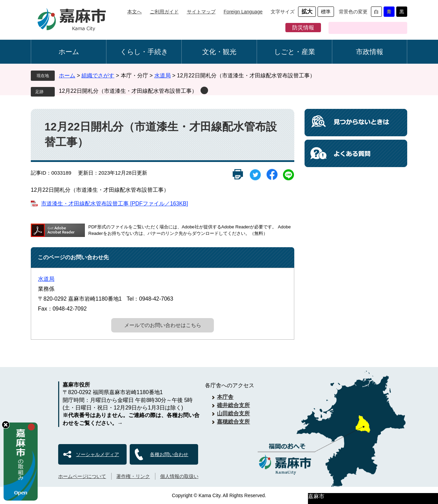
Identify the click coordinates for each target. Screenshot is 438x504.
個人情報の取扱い (179, 476)
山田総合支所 (233, 413)
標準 (326, 12)
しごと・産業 (295, 52)
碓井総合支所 (233, 405)
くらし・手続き (144, 52)
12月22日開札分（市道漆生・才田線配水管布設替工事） (128, 91)
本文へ (134, 12)
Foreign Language (243, 12)
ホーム (69, 52)
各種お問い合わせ (169, 454)
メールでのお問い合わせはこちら (163, 325)
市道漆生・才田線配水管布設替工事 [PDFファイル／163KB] (114, 204)
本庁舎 (225, 397)
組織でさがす (98, 75)
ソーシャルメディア (98, 454)
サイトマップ (201, 12)
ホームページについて (82, 476)
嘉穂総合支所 (233, 422)
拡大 (307, 11)
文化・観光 (219, 52)
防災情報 (303, 28)
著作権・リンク (133, 476)
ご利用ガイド (164, 12)
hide (6, 425)
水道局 (163, 75)
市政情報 (370, 52)
